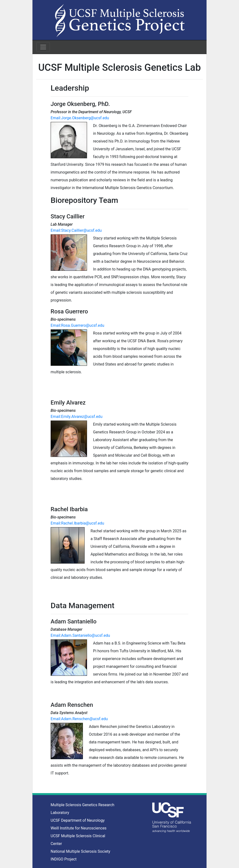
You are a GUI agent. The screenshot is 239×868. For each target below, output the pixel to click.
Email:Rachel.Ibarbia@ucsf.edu (77, 523)
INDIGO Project (64, 859)
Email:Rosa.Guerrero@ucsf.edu (77, 325)
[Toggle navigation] (43, 47)
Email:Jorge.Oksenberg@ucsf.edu (80, 118)
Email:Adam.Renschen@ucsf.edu (79, 719)
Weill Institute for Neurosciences (79, 828)
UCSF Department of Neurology (78, 820)
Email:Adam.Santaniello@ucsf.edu (80, 635)
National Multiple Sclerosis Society (80, 851)
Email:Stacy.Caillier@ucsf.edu (76, 230)
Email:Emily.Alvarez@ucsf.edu (77, 417)
